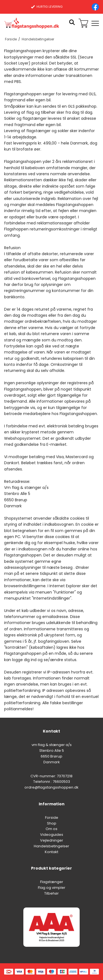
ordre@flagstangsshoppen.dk (51, 787)
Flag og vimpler (52, 888)
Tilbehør (51, 893)
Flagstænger (52, 882)
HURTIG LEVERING (47, 7)
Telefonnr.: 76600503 (52, 782)
